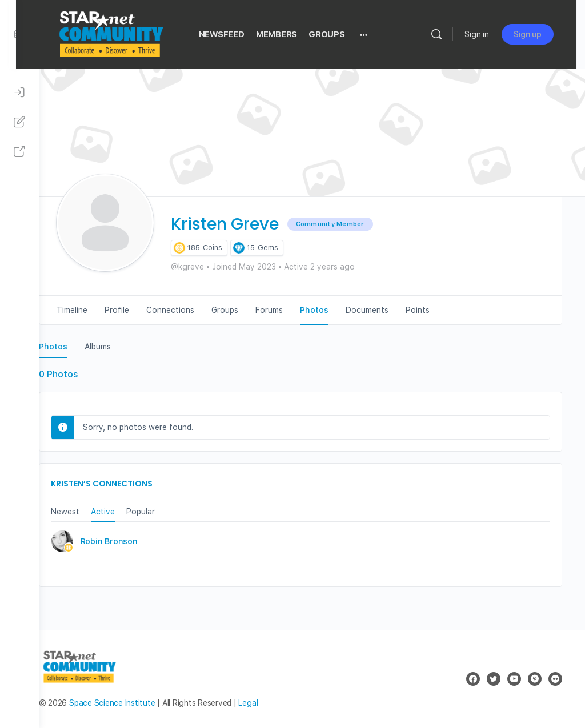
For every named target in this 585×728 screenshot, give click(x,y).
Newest (88, 512)
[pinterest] (535, 679)
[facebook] (473, 679)
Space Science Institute (135, 703)
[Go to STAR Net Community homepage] (133, 33)
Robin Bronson (132, 541)
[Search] (445, 34)
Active (126, 512)
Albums (121, 347)
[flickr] (555, 679)
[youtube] (514, 679)
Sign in (485, 34)
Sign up (536, 34)
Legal (271, 703)
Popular (163, 512)
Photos (76, 347)
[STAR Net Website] (19, 152)
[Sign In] (19, 92)
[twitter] (494, 679)
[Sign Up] (19, 122)
